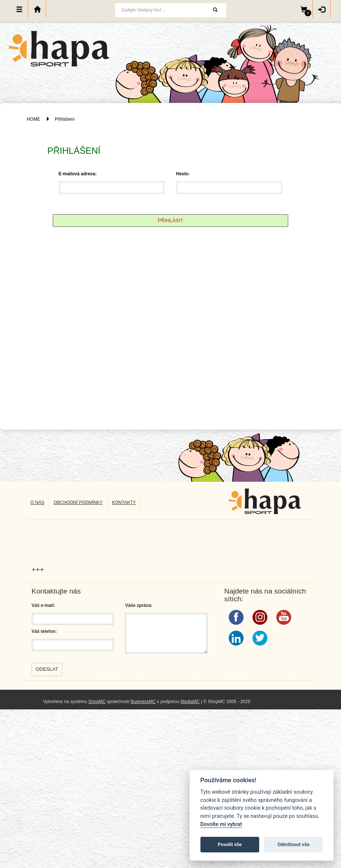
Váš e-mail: (43, 605)
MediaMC (190, 702)
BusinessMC (143, 702)
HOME (33, 119)
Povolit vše (230, 844)
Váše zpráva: (139, 605)
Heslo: (183, 174)
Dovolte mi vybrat (221, 824)
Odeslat (47, 669)
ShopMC (97, 702)
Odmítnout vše (293, 844)
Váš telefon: (44, 631)
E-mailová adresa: (78, 174)
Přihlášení (65, 119)
